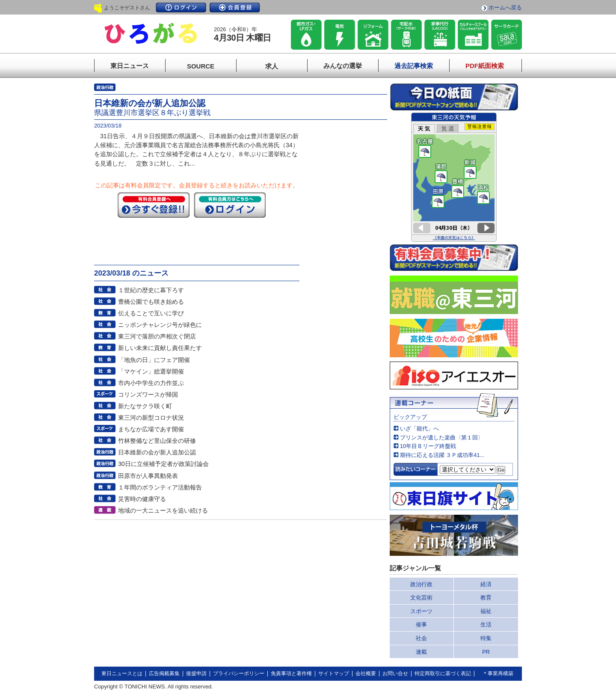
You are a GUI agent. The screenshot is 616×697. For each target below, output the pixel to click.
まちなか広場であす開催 (151, 429)
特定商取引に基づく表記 (443, 673)
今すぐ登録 (154, 205)
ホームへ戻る (505, 7)
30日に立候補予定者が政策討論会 (163, 464)
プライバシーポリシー (239, 673)
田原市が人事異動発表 (148, 476)
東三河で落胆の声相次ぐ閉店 (157, 336)
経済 (486, 584)
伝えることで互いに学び (151, 313)
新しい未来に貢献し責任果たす (160, 348)
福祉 (486, 611)
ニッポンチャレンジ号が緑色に (160, 325)
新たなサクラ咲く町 (145, 406)
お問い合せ (395, 673)
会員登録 (235, 7)
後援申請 (196, 673)
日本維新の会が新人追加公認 (157, 452)
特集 (486, 638)
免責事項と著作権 (291, 673)
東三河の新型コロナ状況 (151, 418)
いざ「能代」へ (419, 429)
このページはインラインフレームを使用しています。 (454, 177)
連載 (421, 652)
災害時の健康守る (142, 499)
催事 (421, 624)
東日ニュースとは (122, 673)
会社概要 (366, 673)
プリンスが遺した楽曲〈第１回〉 (442, 437)
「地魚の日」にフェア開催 (154, 360)
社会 (421, 638)
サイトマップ (334, 673)
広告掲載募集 (164, 673)
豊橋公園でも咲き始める (151, 302)
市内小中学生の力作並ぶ (151, 383)
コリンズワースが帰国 (148, 394)
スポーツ (421, 611)
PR (486, 652)
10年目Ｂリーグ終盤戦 (428, 446)
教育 (486, 598)
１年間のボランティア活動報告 (160, 487)
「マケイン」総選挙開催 (151, 371)
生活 (486, 624)
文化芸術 (421, 598)
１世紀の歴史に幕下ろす (151, 290)
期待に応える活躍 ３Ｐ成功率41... (442, 455)
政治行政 (421, 584)
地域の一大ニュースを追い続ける (163, 510)
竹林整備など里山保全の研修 (157, 441)
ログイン (181, 7)
